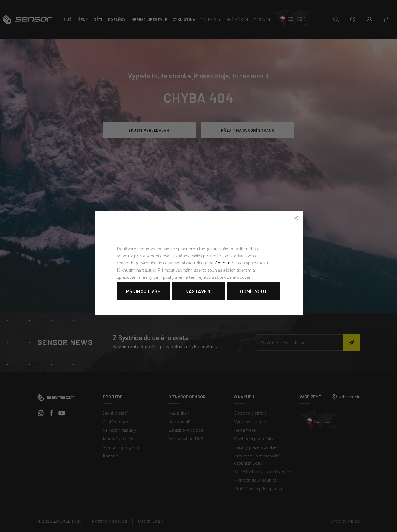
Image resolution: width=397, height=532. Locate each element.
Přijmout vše (143, 291)
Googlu (222, 263)
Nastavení (198, 291)
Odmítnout (254, 291)
